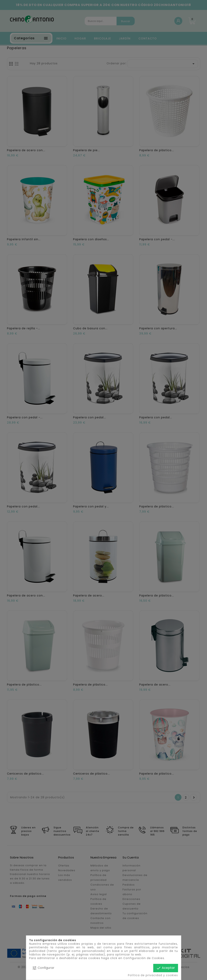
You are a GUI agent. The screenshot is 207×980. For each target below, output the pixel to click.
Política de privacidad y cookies (153, 975)
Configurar (43, 968)
